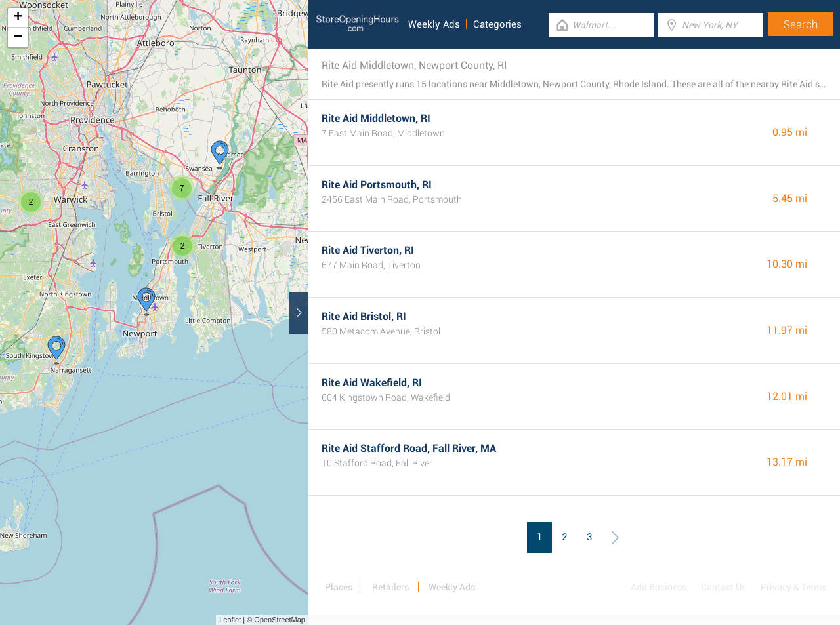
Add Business (659, 587)
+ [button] (18, 18)
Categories (497, 24)
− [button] (18, 37)
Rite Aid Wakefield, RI (372, 383)
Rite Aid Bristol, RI (364, 316)
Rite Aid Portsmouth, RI (377, 185)
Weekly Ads (434, 24)
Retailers (390, 587)
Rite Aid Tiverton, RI (368, 250)
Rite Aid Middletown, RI (376, 118)
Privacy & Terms (793, 587)
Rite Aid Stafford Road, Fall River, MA (409, 448)
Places (339, 587)
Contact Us (724, 587)
